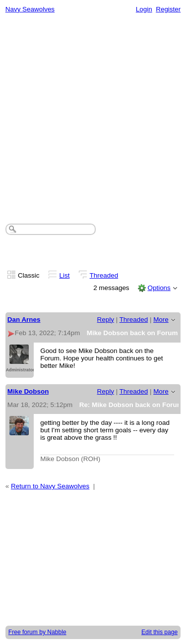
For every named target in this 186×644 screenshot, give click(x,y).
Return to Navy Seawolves (50, 486)
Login (144, 9)
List (65, 275)
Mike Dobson (28, 391)
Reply (106, 320)
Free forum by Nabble (37, 632)
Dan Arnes (24, 320)
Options (159, 288)
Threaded (104, 275)
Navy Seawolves (30, 9)
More (161, 320)
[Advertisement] (93, 116)
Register (168, 9)
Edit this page (159, 632)
